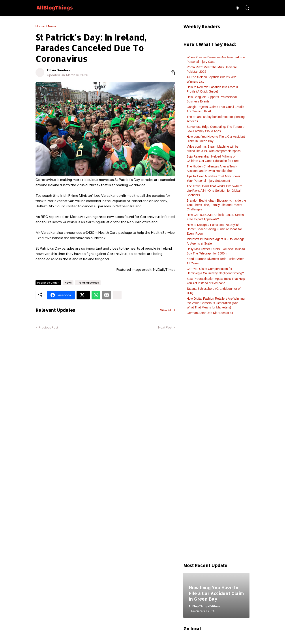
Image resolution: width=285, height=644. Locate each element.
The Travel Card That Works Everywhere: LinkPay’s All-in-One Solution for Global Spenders (215, 191)
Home (40, 26)
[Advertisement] (216, 441)
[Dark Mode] (235, 8)
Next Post (165, 327)
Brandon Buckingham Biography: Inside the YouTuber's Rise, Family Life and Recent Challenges (216, 205)
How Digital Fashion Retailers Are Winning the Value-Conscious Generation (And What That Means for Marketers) (216, 303)
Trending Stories (88, 283)
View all (165, 310)
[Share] (171, 72)
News (52, 26)
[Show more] (117, 295)
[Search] (245, 8)
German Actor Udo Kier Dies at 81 (210, 313)
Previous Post (48, 327)
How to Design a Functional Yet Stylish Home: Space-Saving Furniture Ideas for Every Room (214, 229)
